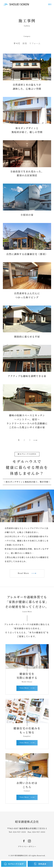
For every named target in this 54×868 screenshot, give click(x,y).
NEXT (36, 440)
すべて (17, 43)
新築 (25, 43)
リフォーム (35, 43)
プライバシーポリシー (27, 847)
